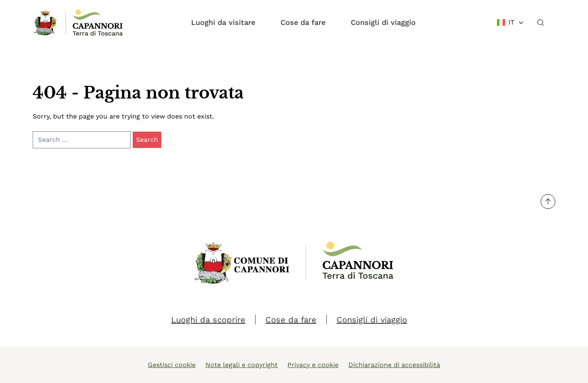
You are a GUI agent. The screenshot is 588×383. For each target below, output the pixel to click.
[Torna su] (548, 202)
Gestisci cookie (172, 365)
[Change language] (511, 22)
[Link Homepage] (46, 22)
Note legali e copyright (242, 365)
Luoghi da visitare (223, 22)
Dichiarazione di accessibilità (394, 365)
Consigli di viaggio (383, 22)
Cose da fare (303, 22)
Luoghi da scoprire (208, 320)
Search (147, 140)
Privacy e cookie (313, 365)
